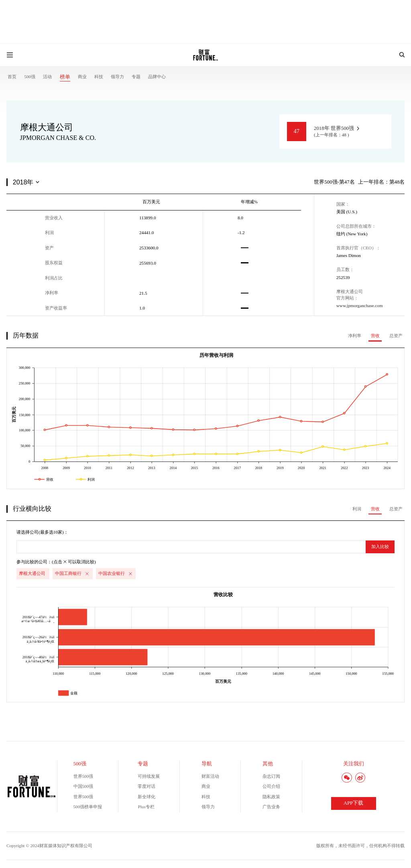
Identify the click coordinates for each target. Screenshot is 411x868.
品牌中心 (157, 77)
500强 (30, 77)
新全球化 (146, 797)
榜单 (65, 77)
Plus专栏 (146, 807)
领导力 (117, 77)
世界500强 (83, 776)
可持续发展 (149, 776)
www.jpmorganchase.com (360, 306)
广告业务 (271, 807)
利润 (357, 509)
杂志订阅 (271, 776)
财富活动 (210, 776)
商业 (82, 77)
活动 (47, 77)
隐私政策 (271, 797)
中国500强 (83, 786)
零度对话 (146, 786)
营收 (375, 336)
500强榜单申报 (88, 807)
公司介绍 (271, 786)
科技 (99, 77)
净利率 (355, 336)
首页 (12, 77)
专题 (136, 77)
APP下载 (353, 803)
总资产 (396, 336)
